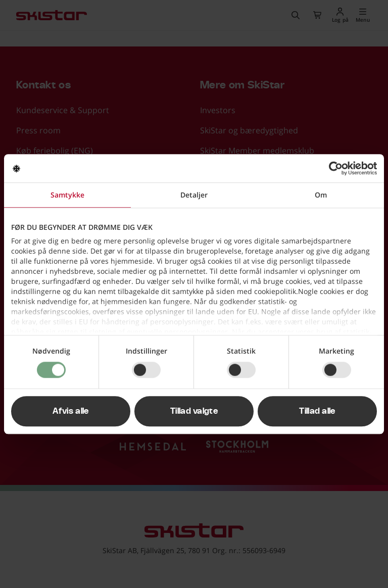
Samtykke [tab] (67, 195)
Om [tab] (321, 195)
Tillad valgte (194, 411)
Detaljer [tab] (194, 195)
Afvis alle (70, 411)
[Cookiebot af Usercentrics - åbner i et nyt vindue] (333, 168)
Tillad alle (317, 411)
